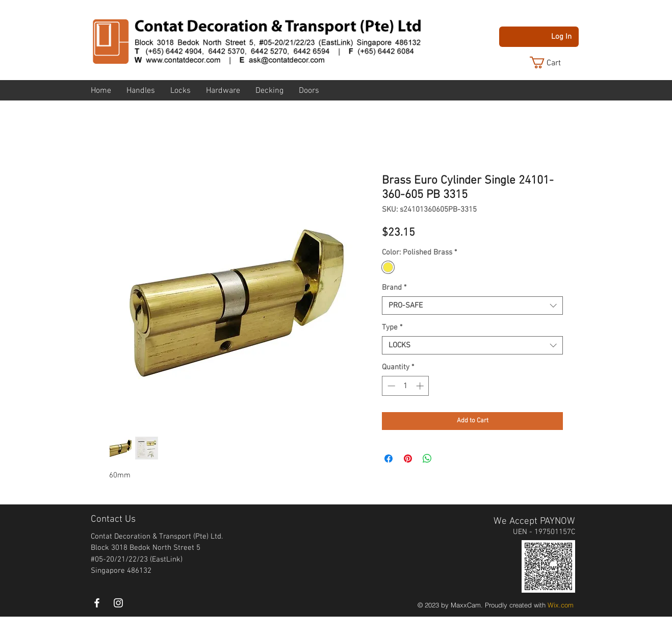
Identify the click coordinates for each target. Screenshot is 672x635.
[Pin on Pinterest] (408, 459)
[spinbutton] (406, 386)
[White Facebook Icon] (97, 603)
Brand (394, 288)
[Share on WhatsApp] (427, 459)
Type (392, 327)
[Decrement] (390, 386)
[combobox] (472, 306)
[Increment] (421, 386)
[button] (553, 62)
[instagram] (118, 603)
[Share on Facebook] (389, 459)
